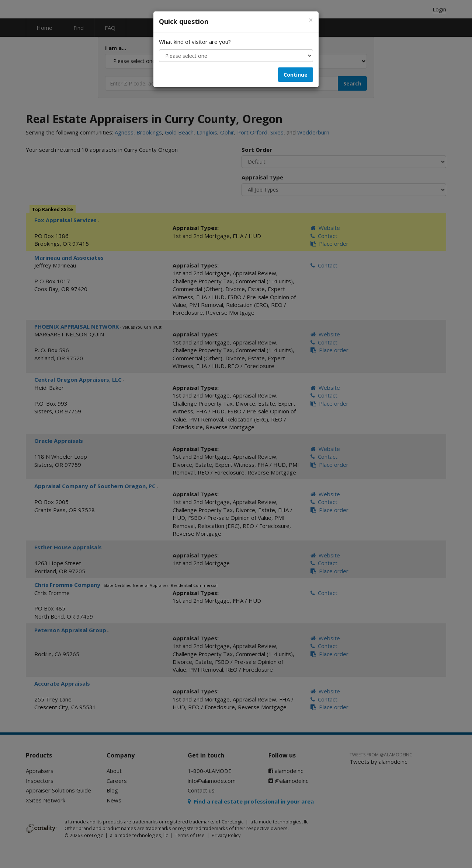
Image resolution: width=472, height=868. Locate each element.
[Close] (311, 20)
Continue (296, 75)
